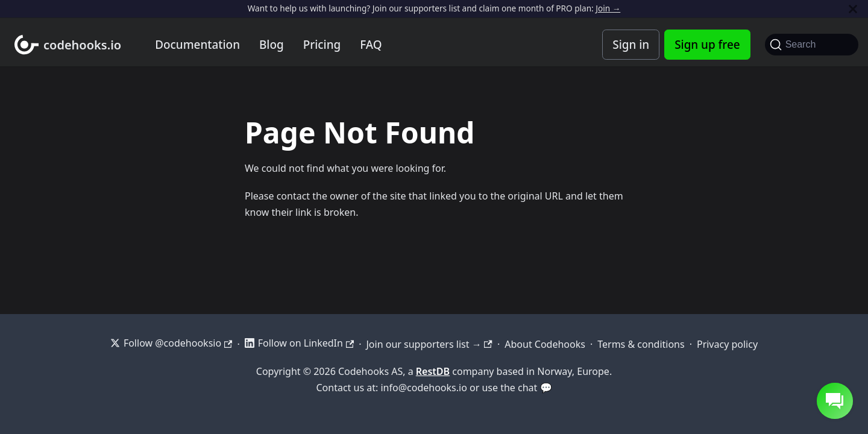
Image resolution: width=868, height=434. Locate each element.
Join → (608, 8)
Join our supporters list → (429, 344)
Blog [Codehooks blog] (272, 45)
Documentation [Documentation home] (197, 45)
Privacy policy (727, 344)
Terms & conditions (641, 344)
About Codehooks (545, 344)
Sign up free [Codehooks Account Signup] (707, 45)
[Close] (853, 9)
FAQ (371, 45)
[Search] (812, 45)
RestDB (433, 371)
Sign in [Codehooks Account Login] (631, 45)
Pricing (322, 45)
